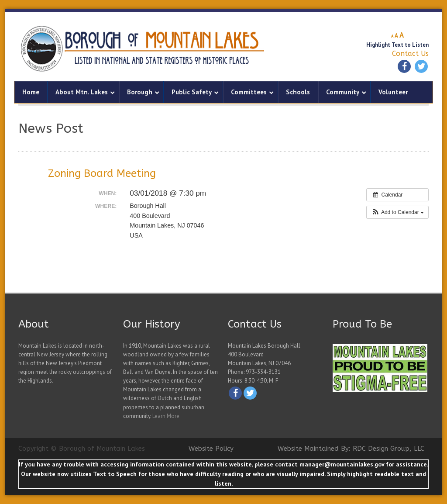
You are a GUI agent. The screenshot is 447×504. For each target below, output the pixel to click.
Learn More (166, 416)
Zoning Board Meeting (102, 173)
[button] (397, 212)
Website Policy (211, 449)
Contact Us (410, 54)
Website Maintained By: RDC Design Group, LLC (351, 449)
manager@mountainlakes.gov (342, 464)
